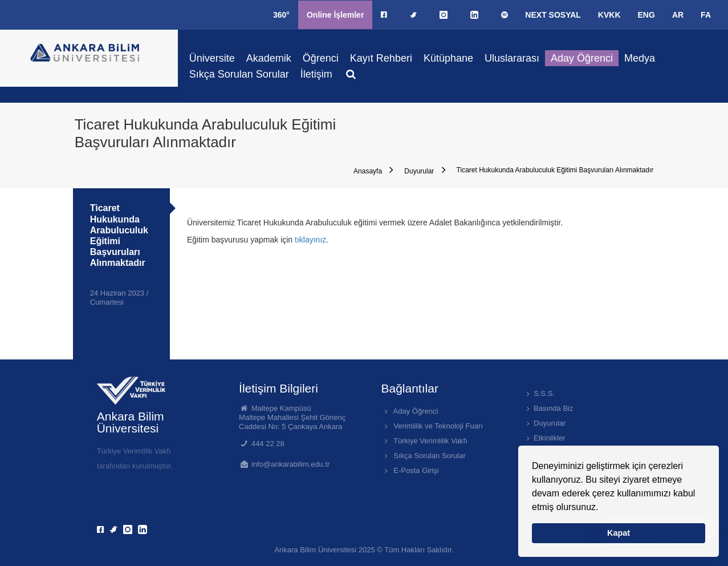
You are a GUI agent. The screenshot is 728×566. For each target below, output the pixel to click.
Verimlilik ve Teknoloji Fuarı (432, 426)
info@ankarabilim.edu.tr (290, 464)
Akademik (269, 58)
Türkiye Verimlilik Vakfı (424, 441)
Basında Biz (548, 408)
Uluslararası (512, 58)
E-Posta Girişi (410, 470)
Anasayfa (373, 170)
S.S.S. (539, 393)
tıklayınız (310, 240)
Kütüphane (448, 58)
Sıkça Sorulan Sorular (239, 74)
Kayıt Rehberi (381, 58)
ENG (646, 15)
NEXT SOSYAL (553, 15)
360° (281, 15)
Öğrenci (321, 58)
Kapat (619, 533)
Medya (640, 58)
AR (678, 15)
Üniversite (212, 58)
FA (706, 15)
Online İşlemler (335, 15)
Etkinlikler (544, 438)
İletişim (316, 74)
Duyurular (425, 170)
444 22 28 (268, 444)
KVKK (609, 15)
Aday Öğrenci (582, 58)
